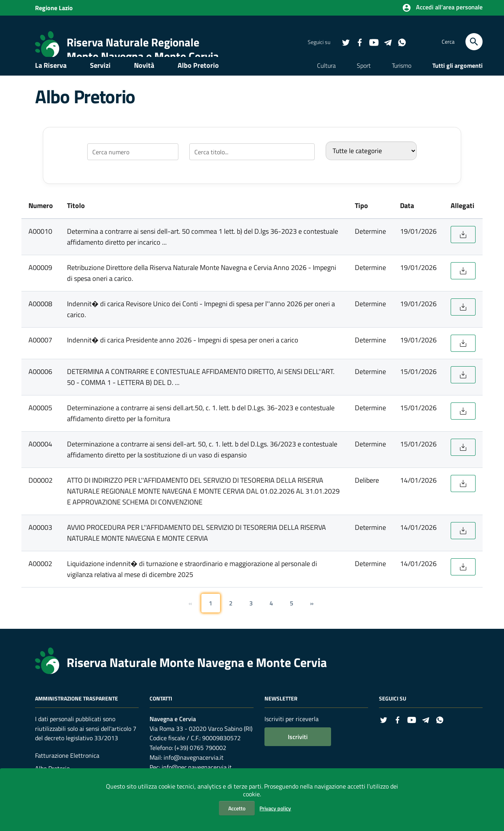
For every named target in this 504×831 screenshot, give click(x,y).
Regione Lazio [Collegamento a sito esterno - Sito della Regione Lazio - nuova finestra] (54, 8)
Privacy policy (275, 808)
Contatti (161, 712)
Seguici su (393, 712)
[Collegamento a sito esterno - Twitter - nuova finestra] (345, 42)
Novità (144, 77)
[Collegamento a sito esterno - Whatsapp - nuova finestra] (402, 42)
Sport (364, 77)
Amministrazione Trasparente (77, 712)
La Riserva (51, 77)
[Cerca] (474, 42)
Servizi (100, 77)
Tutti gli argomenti (457, 77)
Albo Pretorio (198, 77)
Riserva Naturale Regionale (133, 42)
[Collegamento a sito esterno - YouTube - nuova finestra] (374, 42)
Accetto (237, 808)
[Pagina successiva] (312, 617)
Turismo (402, 77)
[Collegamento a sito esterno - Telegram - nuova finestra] (388, 42)
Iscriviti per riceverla (292, 732)
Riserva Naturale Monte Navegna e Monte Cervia (197, 676)
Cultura (326, 77)
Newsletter (281, 712)
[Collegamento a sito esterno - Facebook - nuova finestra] (359, 42)
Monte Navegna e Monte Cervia (143, 56)
